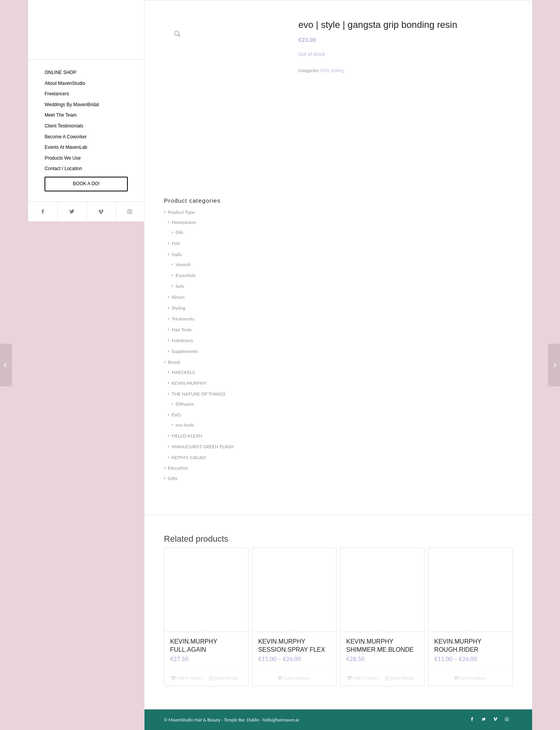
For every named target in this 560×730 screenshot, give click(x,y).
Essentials (186, 275)
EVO (176, 415)
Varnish (183, 264)
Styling (178, 308)
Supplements (185, 351)
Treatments (183, 319)
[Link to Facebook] (43, 212)
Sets (180, 286)
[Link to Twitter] (72, 212)
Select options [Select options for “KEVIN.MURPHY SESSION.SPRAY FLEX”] (294, 678)
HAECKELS (183, 372)
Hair (176, 243)
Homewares (184, 222)
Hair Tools (182, 330)
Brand (174, 362)
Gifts (173, 478)
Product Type (181, 212)
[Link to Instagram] (130, 212)
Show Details (224, 678)
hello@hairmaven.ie (281, 720)
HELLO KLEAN (187, 436)
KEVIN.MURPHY (189, 383)
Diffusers (185, 404)
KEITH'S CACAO (189, 457)
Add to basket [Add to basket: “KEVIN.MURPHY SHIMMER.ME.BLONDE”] (363, 678)
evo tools (185, 425)
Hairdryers (182, 340)
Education (178, 468)
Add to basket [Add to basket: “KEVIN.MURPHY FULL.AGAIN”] (187, 678)
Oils (179, 232)
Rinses (178, 297)
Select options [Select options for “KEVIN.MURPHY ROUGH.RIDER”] (470, 678)
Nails (177, 254)
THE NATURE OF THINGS (198, 394)
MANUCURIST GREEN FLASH (203, 447)
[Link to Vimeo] (101, 212)
